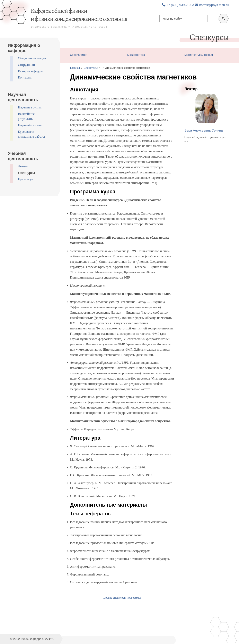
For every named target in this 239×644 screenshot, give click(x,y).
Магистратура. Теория (199, 55)
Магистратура (136, 55)
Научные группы (30, 107)
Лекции (23, 166)
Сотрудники (26, 65)
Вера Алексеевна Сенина (204, 130)
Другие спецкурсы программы (122, 598)
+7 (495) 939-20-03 (178, 5)
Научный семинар (31, 125)
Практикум (26, 179)
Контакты (25, 77)
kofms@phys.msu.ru (212, 5)
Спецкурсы (27, 173)
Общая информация (32, 58)
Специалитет (78, 55)
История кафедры (30, 71)
